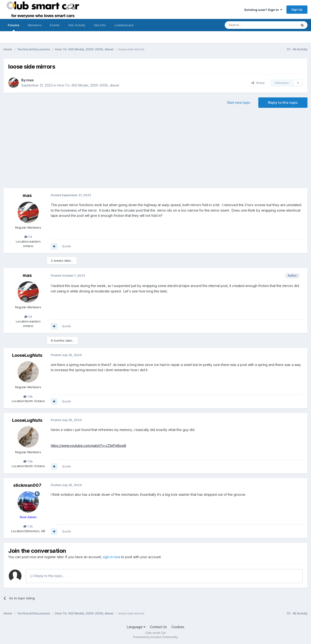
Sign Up (297, 9)
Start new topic (239, 102)
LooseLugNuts (27, 355)
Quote (66, 246)
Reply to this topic (283, 102)
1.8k (28, 396)
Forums (14, 27)
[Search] (249, 25)
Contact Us (158, 627)
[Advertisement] (155, 150)
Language (136, 627)
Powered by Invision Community (155, 637)
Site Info (100, 25)
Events (55, 25)
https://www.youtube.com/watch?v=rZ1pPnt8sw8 (89, 446)
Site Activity (77, 25)
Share (258, 83)
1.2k (28, 526)
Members (35, 25)
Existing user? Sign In (263, 10)
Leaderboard (124, 25)
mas (30, 80)
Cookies (178, 627)
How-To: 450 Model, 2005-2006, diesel (88, 85)
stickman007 (27, 485)
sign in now (112, 557)
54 (28, 237)
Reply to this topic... (47, 576)
